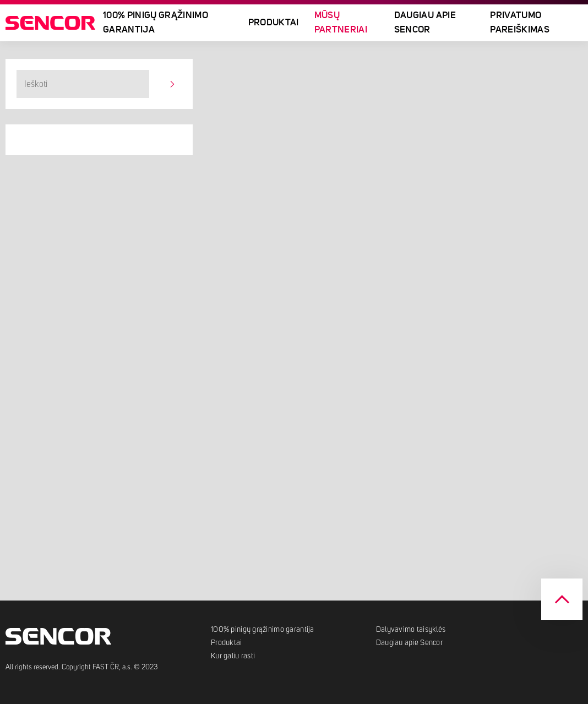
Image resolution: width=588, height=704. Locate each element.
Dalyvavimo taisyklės (411, 630)
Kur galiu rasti (233, 656)
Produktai (274, 23)
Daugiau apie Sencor (425, 23)
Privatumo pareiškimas (520, 23)
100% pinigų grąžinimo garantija (156, 23)
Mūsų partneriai (341, 23)
